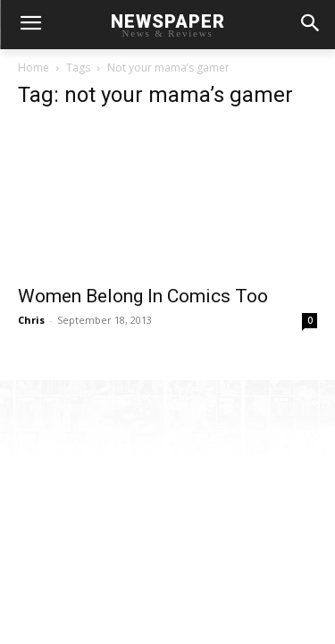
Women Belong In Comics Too (143, 296)
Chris (31, 320)
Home (33, 68)
